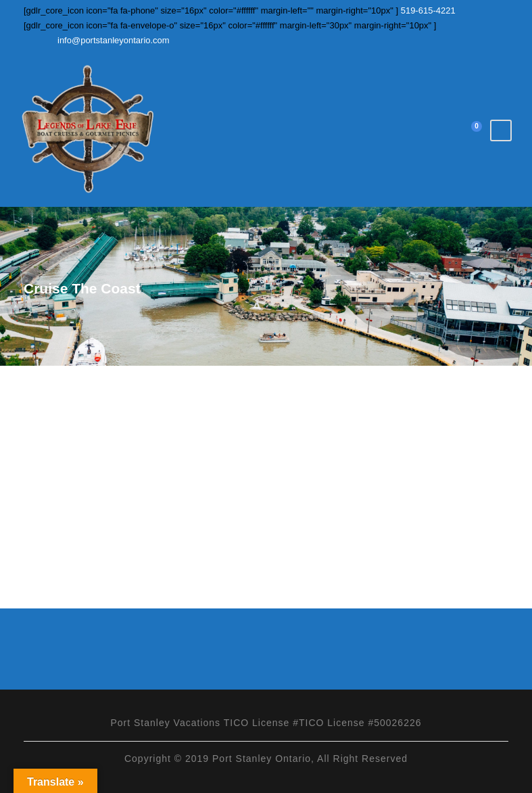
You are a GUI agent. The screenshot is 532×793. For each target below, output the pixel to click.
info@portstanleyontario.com (114, 40)
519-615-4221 (427, 10)
